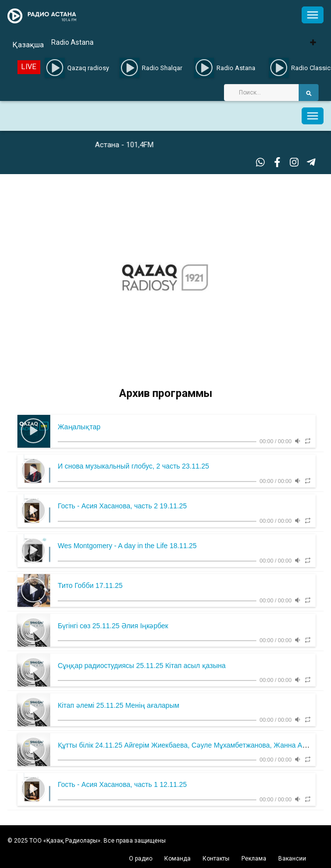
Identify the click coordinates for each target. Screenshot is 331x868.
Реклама (254, 859)
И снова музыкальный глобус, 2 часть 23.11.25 (133, 466)
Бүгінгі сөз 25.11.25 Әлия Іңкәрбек (113, 626)
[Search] (261, 93)
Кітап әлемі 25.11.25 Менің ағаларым (118, 705)
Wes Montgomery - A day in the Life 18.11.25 (127, 546)
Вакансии (292, 859)
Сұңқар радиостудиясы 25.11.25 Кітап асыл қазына (142, 666)
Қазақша (28, 45)
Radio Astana (72, 42)
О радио (141, 859)
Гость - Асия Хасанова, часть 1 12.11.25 (122, 784)
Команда (177, 859)
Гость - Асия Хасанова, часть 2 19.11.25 (122, 506)
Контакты (216, 859)
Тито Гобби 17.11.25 (90, 585)
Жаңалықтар (79, 427)
